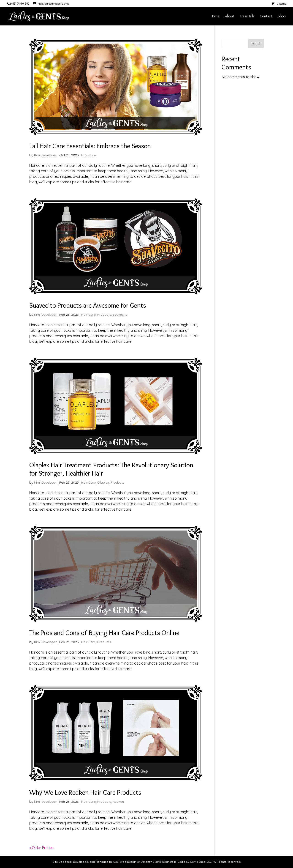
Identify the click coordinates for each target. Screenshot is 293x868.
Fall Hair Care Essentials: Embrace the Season (90, 146)
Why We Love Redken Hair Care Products (85, 792)
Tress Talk (247, 16)
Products (104, 315)
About (230, 16)
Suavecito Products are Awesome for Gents (88, 305)
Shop (282, 16)
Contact (266, 16)
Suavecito (120, 315)
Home (215, 16)
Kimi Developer (45, 155)
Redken (118, 802)
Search (256, 43)
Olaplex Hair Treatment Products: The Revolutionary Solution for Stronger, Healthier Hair (111, 469)
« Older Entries (41, 848)
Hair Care (88, 155)
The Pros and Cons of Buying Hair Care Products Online (104, 633)
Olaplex (103, 482)
